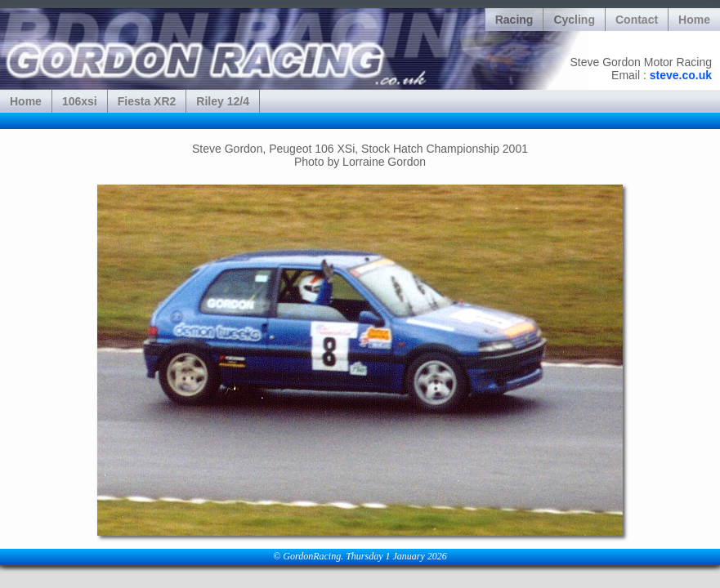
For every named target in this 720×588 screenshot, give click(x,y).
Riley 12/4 (223, 101)
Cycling (574, 20)
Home (694, 20)
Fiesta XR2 (147, 101)
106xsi (80, 101)
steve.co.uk (681, 75)
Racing (514, 20)
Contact (637, 20)
